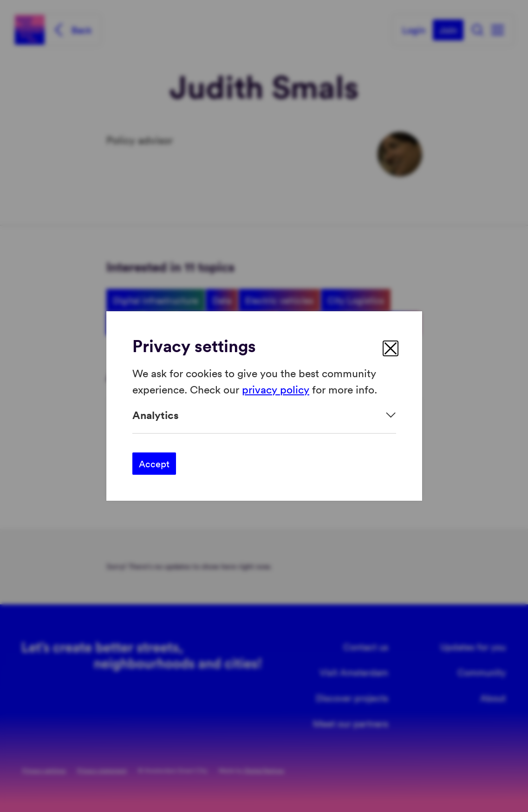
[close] (391, 348)
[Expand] (264, 415)
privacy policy (276, 389)
